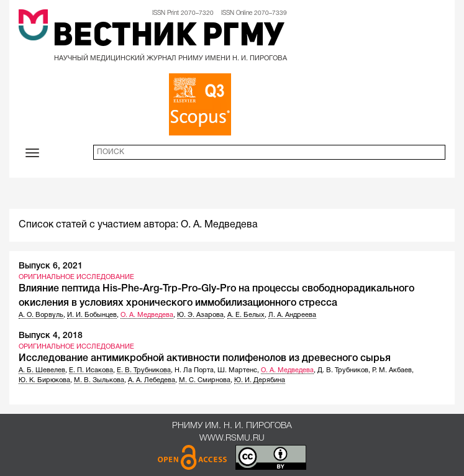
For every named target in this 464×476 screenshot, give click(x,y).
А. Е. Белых (246, 315)
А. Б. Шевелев (42, 370)
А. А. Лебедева (152, 380)
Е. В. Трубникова (144, 370)
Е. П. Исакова (91, 370)
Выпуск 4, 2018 (51, 336)
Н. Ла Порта (194, 370)
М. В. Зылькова (99, 380)
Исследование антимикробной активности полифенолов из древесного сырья (205, 359)
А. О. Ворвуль (41, 315)
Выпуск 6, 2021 (51, 266)
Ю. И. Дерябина (260, 380)
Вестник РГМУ (169, 37)
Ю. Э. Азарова (200, 315)
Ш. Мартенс (237, 370)
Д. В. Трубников (343, 370)
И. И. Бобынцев (92, 315)
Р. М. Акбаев (392, 370)
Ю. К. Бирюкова (44, 380)
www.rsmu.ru (232, 438)
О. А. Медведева (147, 315)
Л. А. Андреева (292, 315)
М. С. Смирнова (205, 380)
